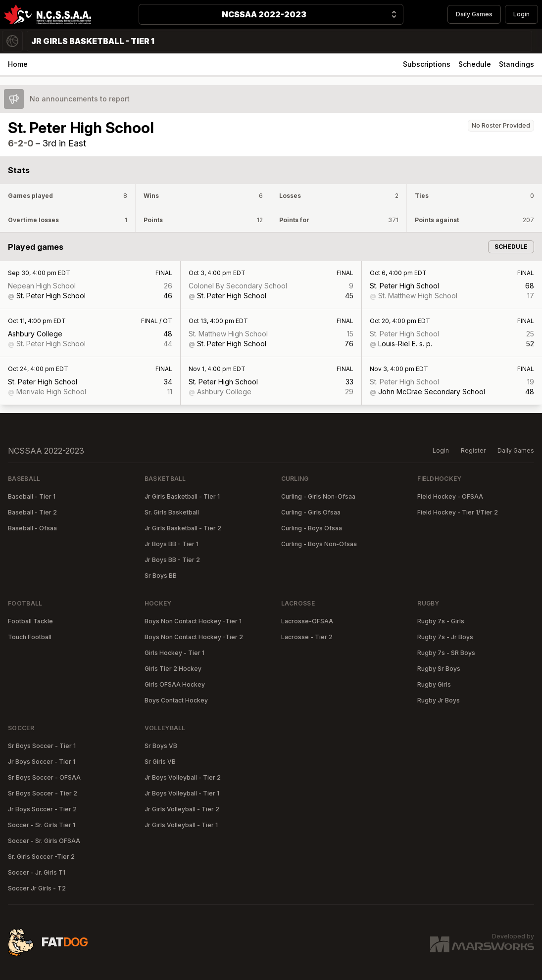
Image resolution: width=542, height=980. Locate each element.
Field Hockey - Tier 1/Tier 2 (458, 512)
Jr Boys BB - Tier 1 (172, 544)
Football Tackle (30, 621)
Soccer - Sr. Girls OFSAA (44, 841)
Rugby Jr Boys (439, 700)
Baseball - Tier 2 (32, 512)
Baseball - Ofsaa (32, 528)
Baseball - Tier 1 (32, 496)
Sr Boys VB (161, 746)
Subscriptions (427, 64)
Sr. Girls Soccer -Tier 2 (41, 857)
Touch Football (30, 637)
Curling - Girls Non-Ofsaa (318, 496)
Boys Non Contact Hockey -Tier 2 (194, 637)
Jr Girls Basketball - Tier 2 (183, 528)
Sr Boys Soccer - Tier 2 (43, 793)
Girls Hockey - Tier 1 (174, 653)
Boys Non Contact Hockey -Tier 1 (193, 621)
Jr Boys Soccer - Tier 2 (42, 809)
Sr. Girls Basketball (172, 512)
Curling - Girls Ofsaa (311, 512)
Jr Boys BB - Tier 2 (172, 560)
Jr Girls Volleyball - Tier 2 (182, 809)
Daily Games (474, 14)
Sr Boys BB (161, 576)
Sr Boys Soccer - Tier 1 (42, 746)
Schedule (475, 64)
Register (473, 450)
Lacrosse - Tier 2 (307, 637)
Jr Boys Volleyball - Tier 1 (182, 793)
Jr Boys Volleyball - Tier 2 (183, 777)
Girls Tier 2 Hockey (173, 669)
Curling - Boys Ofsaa (312, 528)
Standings (517, 64)
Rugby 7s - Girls (441, 621)
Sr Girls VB (160, 762)
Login (521, 14)
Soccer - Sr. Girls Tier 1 (42, 825)
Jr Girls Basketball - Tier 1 (182, 496)
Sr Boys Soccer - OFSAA (44, 777)
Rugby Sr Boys (439, 669)
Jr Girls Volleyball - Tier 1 (181, 825)
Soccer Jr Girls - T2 (37, 888)
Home (18, 64)
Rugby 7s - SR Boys (446, 653)
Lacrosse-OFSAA (307, 621)
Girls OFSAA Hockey (175, 684)
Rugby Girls (434, 684)
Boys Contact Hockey (176, 700)
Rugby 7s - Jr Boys (445, 637)
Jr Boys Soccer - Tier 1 (42, 762)
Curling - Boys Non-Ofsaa (319, 544)
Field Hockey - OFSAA (450, 496)
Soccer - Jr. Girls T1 (37, 872)
